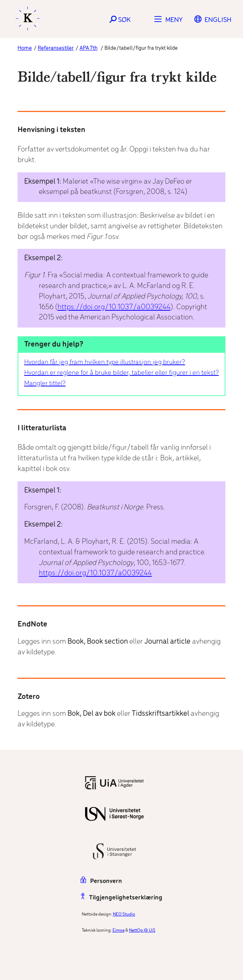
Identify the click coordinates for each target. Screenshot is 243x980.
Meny (174, 20)
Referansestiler (56, 48)
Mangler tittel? (45, 384)
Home (25, 48)
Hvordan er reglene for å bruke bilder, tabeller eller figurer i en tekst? (121, 373)
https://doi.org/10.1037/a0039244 (114, 307)
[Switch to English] (218, 20)
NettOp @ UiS (142, 930)
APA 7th (89, 48)
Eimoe (119, 930)
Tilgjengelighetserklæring (121, 898)
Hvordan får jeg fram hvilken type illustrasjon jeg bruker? (105, 362)
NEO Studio (124, 914)
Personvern (101, 881)
